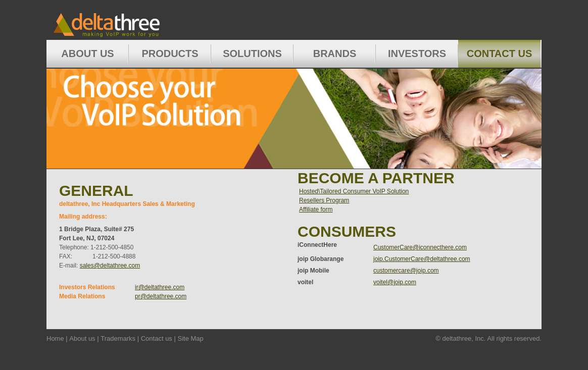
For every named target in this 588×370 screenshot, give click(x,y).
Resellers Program (324, 200)
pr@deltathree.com (161, 296)
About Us (87, 54)
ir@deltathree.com (160, 287)
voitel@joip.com (395, 282)
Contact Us (500, 54)
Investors (417, 54)
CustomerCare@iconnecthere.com (420, 247)
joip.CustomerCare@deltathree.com (422, 259)
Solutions (252, 54)
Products (170, 54)
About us (82, 338)
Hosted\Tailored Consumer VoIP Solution (354, 191)
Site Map (190, 338)
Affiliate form (316, 209)
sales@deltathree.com (110, 266)
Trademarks (118, 338)
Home (124, 20)
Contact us (157, 338)
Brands (335, 54)
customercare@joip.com (406, 271)
